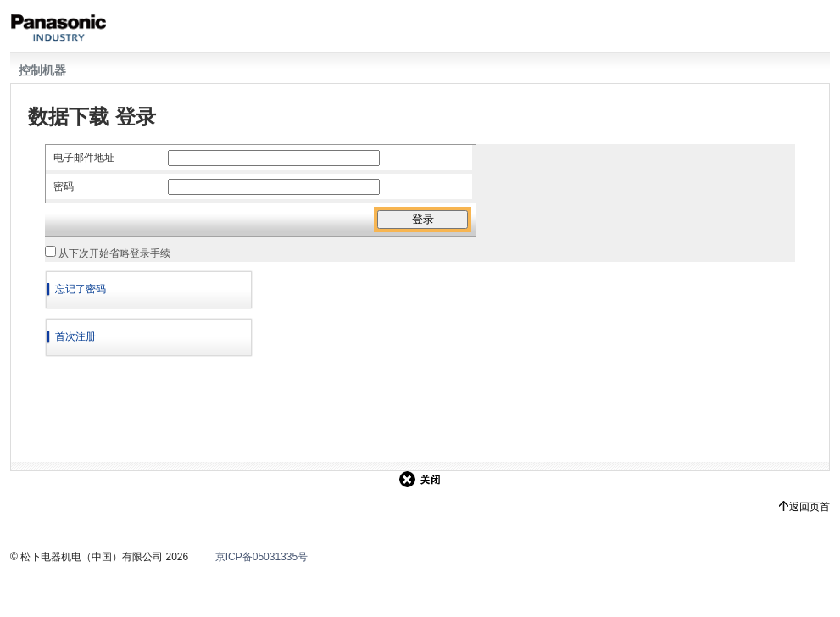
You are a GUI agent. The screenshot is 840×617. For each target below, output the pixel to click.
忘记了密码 (81, 289)
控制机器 (42, 70)
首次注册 (75, 336)
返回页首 (809, 507)
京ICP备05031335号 (261, 557)
